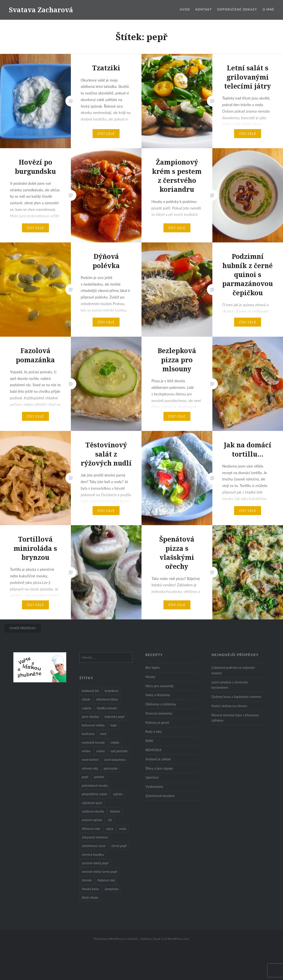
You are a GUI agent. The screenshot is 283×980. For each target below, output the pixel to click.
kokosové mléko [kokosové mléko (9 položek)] (93, 725)
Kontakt (204, 9)
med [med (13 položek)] (103, 734)
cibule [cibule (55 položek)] (86, 699)
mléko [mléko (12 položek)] (115, 742)
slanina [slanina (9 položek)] (115, 811)
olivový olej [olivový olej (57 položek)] (90, 768)
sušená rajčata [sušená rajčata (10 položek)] (92, 820)
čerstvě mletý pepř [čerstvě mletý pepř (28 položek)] (95, 863)
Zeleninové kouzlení (160, 796)
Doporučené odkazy (237, 9)
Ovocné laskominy (159, 713)
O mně (268, 9)
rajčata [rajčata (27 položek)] (118, 794)
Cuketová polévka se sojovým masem (233, 670)
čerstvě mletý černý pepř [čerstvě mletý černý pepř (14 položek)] (100, 872)
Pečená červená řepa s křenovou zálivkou (235, 718)
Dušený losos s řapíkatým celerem (236, 697)
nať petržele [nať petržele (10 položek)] (119, 751)
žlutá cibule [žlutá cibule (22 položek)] (90, 897)
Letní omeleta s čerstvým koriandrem (230, 685)
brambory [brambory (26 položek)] (112, 691)
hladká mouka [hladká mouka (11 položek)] (107, 708)
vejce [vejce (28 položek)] (110, 829)
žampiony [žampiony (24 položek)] (112, 889)
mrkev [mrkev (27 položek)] (86, 751)
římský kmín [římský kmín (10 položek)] (90, 889)
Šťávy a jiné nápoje (159, 768)
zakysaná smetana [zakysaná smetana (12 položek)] (95, 837)
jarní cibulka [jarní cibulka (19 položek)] (90, 717)
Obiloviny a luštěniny (161, 704)
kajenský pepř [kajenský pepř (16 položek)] (115, 717)
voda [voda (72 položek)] (123, 829)
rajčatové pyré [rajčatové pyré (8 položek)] (92, 803)
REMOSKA (154, 750)
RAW (149, 741)
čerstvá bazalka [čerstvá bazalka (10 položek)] (93, 854)
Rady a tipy (154, 731)
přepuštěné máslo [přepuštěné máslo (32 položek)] (95, 794)
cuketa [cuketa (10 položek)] (87, 708)
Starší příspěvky (23, 628)
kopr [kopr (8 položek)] (114, 725)
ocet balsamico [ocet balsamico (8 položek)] (115, 759)
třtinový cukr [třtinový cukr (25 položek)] (91, 829)
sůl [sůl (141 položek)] (110, 820)
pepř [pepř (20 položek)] (85, 777)
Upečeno (152, 777)
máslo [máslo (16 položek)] (100, 751)
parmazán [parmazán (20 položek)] (111, 768)
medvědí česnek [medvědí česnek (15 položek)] (93, 742)
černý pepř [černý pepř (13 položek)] (119, 846)
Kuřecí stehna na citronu (229, 706)
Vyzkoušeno (154, 786)
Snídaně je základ (158, 759)
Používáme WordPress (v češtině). (116, 939)
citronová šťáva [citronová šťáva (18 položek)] (107, 699)
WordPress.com (178, 939)
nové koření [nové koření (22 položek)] (90, 759)
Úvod (185, 9)
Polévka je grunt (157, 722)
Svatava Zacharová (41, 10)
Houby (150, 677)
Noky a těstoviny (158, 695)
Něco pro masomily (160, 686)
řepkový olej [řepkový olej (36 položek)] (106, 880)
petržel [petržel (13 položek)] (99, 777)
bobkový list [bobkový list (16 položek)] (90, 691)
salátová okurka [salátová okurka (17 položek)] (93, 811)
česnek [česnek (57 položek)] (87, 880)
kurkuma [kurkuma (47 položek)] (88, 734)
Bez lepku (153, 667)
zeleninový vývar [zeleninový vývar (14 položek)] (94, 846)
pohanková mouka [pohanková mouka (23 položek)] (95, 785)
